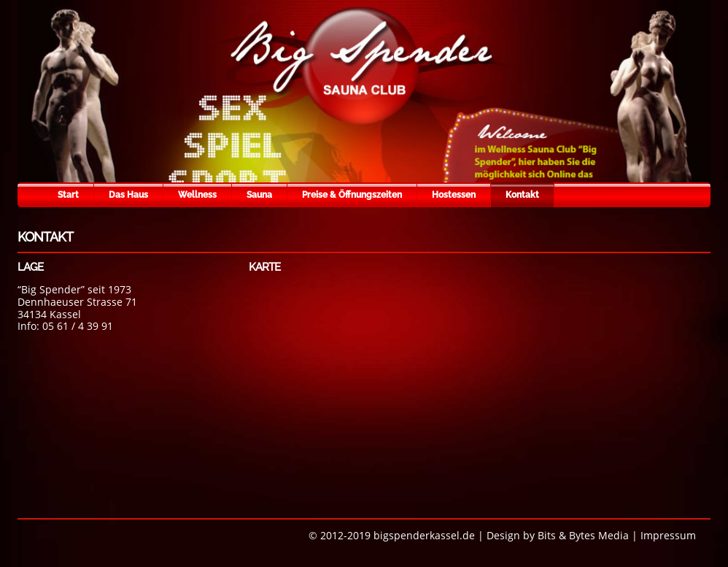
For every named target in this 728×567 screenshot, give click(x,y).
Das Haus (128, 195)
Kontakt (522, 195)
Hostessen (454, 195)
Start (68, 195)
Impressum (668, 535)
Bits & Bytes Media (583, 535)
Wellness (197, 195)
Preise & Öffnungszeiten (352, 195)
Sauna (259, 195)
